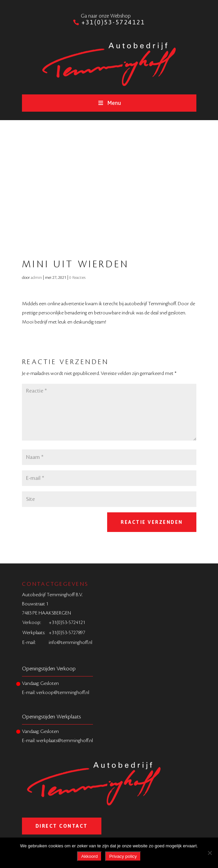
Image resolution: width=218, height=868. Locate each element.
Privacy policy (123, 856)
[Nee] (210, 853)
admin (36, 277)
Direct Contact (62, 826)
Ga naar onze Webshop (106, 16)
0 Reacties (77, 277)
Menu (109, 103)
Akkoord (89, 856)
